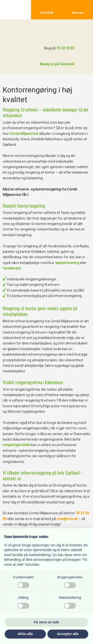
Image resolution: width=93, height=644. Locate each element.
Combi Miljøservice (24, 134)
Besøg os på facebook (57, 64)
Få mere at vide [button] (47, 622)
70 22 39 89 (65, 48)
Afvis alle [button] (25, 634)
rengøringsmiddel (16, 445)
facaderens (12, 268)
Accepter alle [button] (68, 634)
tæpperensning (67, 263)
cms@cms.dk (67, 519)
